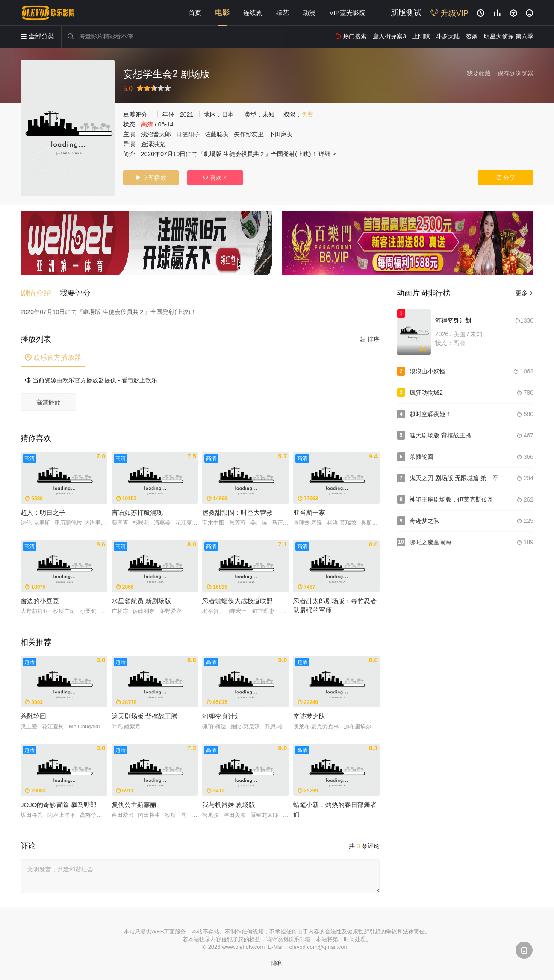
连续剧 (253, 13)
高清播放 (48, 402)
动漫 (309, 13)
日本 (228, 114)
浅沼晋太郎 (156, 134)
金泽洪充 (153, 144)
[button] (40, 293)
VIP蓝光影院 (347, 13)
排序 (370, 339)
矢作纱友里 (249, 134)
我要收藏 (479, 73)
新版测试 (406, 13)
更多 (525, 293)
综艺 (283, 13)
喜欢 (215, 178)
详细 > (327, 154)
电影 (222, 13)
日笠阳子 (188, 134)
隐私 (277, 963)
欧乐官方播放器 (53, 357)
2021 (187, 114)
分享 (506, 178)
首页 (195, 13)
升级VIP (449, 13)
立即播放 (151, 178)
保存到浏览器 (516, 73)
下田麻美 (281, 134)
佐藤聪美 (217, 134)
